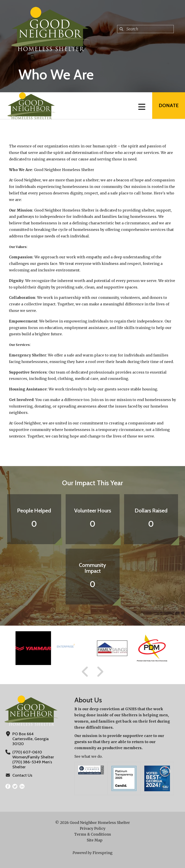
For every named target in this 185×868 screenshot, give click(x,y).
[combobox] (145, 29)
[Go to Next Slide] (100, 672)
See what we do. (89, 756)
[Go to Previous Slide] (85, 672)
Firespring (103, 853)
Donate (168, 106)
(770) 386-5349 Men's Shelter (32, 764)
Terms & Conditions (93, 834)
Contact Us (22, 775)
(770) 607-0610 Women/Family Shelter (33, 755)
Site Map (95, 840)
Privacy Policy (93, 828)
